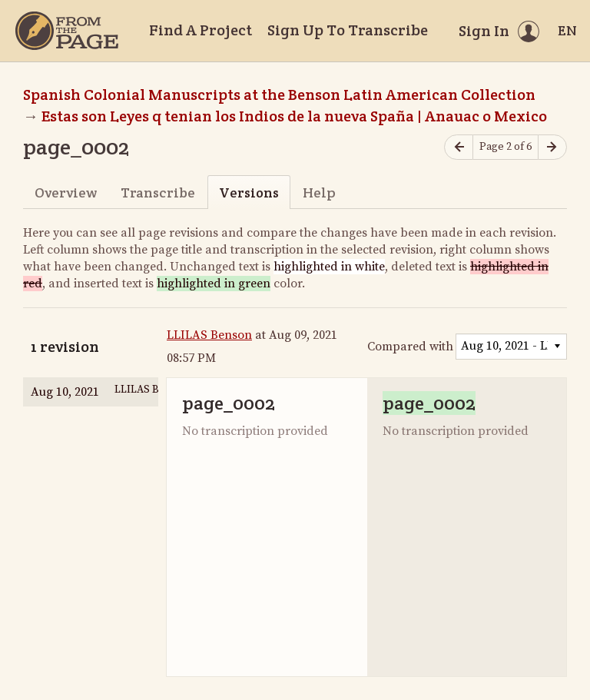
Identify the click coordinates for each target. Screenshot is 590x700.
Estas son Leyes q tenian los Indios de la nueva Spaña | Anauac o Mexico (294, 116)
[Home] (67, 31)
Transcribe (158, 192)
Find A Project (201, 30)
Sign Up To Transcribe (348, 30)
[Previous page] (459, 147)
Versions (249, 192)
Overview (66, 192)
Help (319, 192)
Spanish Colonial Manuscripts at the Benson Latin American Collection (279, 95)
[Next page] (552, 147)
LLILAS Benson (209, 335)
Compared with (410, 347)
